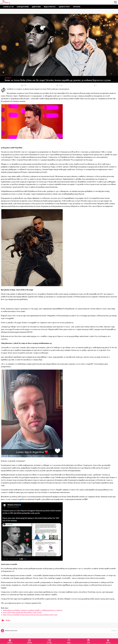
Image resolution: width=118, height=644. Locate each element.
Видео (69, 641)
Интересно (8, 78)
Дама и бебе (36, 7)
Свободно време (23, 7)
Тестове (49, 641)
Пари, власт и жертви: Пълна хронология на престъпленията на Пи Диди (30, 615)
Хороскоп (77, 7)
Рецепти (10, 641)
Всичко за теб (8, 7)
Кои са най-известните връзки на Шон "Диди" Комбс (22, 612)
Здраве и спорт (64, 7)
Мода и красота (50, 7)
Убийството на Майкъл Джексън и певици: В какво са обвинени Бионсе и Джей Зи (33, 610)
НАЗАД (6, 620)
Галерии (29, 641)
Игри (88, 641)
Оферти (108, 641)
